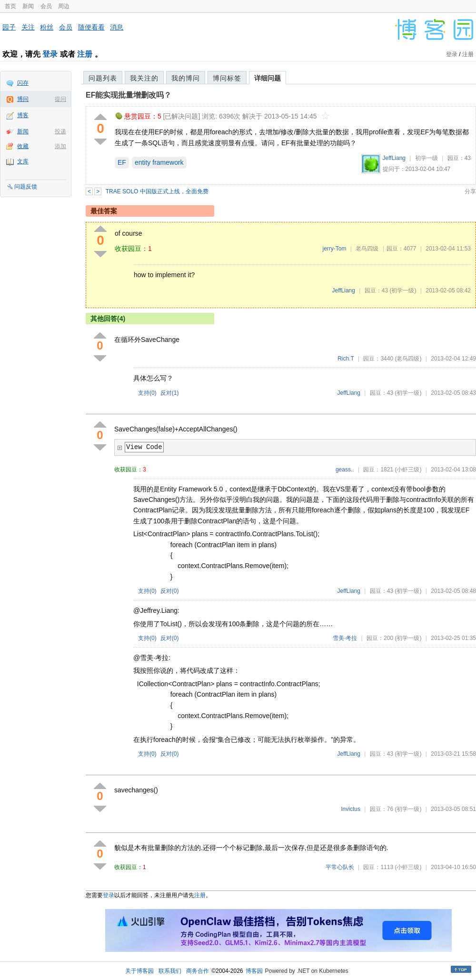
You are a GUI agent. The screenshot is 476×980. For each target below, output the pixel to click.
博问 (23, 99)
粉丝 (47, 27)
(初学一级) (403, 290)
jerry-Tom (334, 249)
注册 (85, 54)
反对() (170, 393)
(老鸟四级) (408, 359)
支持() (147, 393)
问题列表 (103, 78)
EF (122, 162)
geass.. (345, 470)
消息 (117, 27)
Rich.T (346, 359)
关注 (28, 27)
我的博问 (186, 78)
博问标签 (227, 78)
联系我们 (170, 971)
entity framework (159, 162)
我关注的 (144, 78)
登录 (50, 54)
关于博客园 (139, 971)
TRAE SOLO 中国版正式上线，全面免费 (157, 191)
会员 (46, 6)
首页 (10, 6)
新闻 (28, 6)
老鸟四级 (367, 249)
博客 (23, 115)
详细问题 (268, 78)
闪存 (23, 83)
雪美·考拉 (345, 638)
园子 (9, 27)
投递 (60, 131)
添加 (60, 146)
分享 (470, 191)
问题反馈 (26, 187)
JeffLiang (394, 158)
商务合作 (198, 971)
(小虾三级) (408, 470)
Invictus (351, 809)
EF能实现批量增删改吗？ (129, 95)
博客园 (254, 971)
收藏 (23, 146)
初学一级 (426, 158)
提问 (60, 99)
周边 (64, 6)
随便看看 (91, 27)
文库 (23, 161)
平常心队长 (340, 867)
